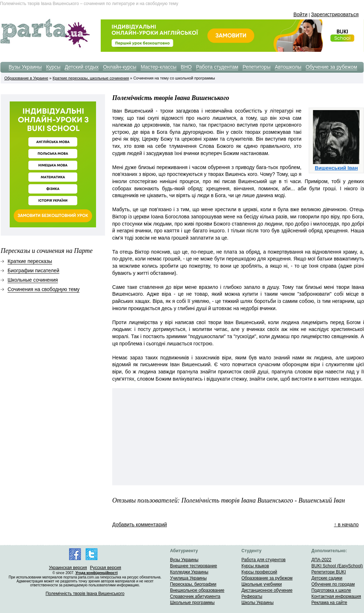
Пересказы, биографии (193, 584)
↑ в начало (346, 525)
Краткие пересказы (30, 261)
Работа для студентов (263, 560)
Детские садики (327, 578)
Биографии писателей (33, 271)
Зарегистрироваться (335, 14)
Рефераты (252, 596)
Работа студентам (217, 67)
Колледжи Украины (189, 572)
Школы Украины (257, 603)
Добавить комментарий (140, 525)
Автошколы (288, 67)
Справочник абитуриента (195, 596)
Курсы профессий (259, 572)
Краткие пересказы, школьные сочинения (91, 78)
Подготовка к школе (331, 590)
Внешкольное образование (197, 590)
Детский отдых (82, 67)
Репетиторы (256, 67)
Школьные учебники (261, 584)
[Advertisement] (147, 414)
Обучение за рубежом (331, 67)
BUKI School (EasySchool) (337, 566)
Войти (301, 14)
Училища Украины (188, 578)
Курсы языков (255, 566)
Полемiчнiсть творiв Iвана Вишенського (85, 594)
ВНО (186, 67)
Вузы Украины (25, 67)
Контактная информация (336, 596)
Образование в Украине (26, 78)
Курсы (53, 67)
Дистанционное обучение (267, 590)
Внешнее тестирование (194, 566)
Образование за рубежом (267, 578)
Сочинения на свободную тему (44, 289)
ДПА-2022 (321, 560)
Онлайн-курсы (120, 67)
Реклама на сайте (329, 603)
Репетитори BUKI (329, 572)
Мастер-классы (158, 67)
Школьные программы (192, 603)
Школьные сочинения (33, 280)
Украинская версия (68, 568)
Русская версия (106, 568)
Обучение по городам (333, 584)
